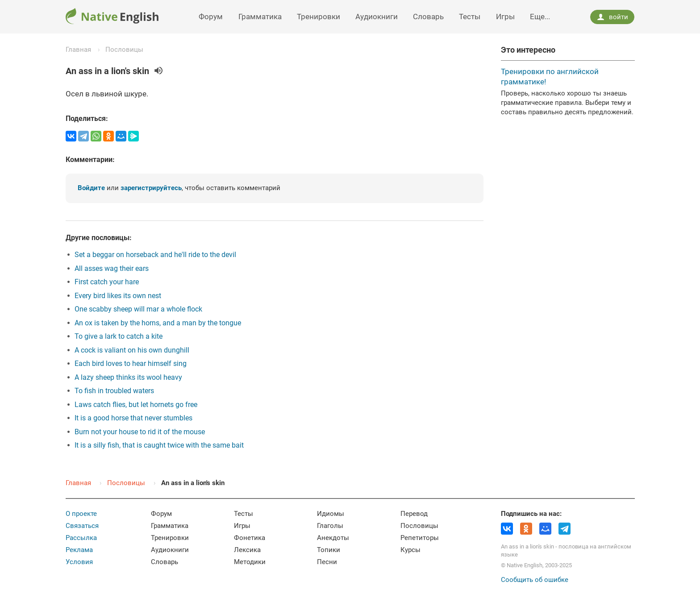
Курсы (410, 550)
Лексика (247, 550)
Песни (327, 562)
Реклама (79, 550)
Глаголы (330, 526)
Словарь (428, 17)
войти (612, 17)
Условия (79, 562)
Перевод (414, 514)
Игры (505, 17)
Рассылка (81, 538)
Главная (78, 50)
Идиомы (331, 514)
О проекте (81, 514)
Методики (250, 562)
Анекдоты (333, 538)
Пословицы (124, 50)
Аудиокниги (377, 17)
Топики (329, 550)
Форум (211, 17)
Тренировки (319, 17)
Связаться (82, 526)
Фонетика (250, 538)
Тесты (470, 17)
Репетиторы (420, 538)
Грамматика (260, 17)
